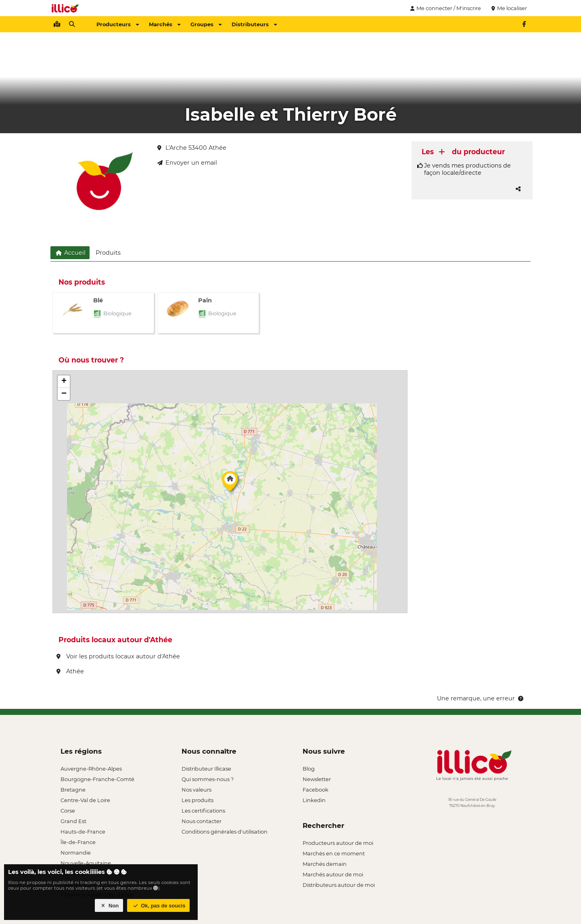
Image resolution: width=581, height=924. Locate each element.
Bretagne (73, 790)
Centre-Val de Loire (85, 800)
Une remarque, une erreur (481, 698)
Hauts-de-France (83, 832)
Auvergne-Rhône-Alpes (91, 769)
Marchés (165, 24)
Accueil (70, 253)
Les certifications (203, 811)
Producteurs (118, 24)
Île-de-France (78, 842)
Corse (68, 811)
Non (109, 906)
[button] (230, 483)
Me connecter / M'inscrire (445, 8)
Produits (108, 253)
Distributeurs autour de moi (339, 885)
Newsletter (317, 779)
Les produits (197, 800)
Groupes (206, 24)
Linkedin (314, 800)
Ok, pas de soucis (159, 906)
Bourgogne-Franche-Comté (97, 779)
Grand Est (73, 821)
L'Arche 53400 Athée (192, 148)
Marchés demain (325, 864)
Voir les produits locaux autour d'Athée (118, 656)
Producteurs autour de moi (338, 843)
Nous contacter (202, 821)
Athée (70, 671)
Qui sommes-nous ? (208, 779)
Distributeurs (254, 24)
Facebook (316, 790)
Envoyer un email (187, 163)
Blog (309, 769)
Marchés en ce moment (334, 853)
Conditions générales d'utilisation (225, 832)
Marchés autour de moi (333, 874)
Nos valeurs (196, 790)
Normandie (76, 853)
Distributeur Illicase (206, 769)
